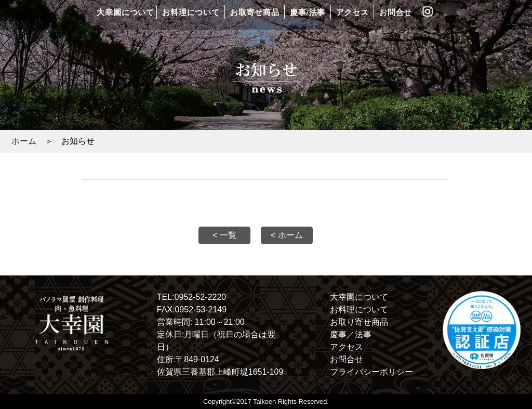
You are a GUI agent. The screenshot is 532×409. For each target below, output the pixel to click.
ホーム (24, 141)
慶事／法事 (351, 334)
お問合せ (396, 12)
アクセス (353, 12)
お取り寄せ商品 (359, 322)
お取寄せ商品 (255, 12)
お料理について (191, 12)
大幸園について (125, 12)
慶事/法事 (308, 12)
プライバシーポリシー (371, 372)
